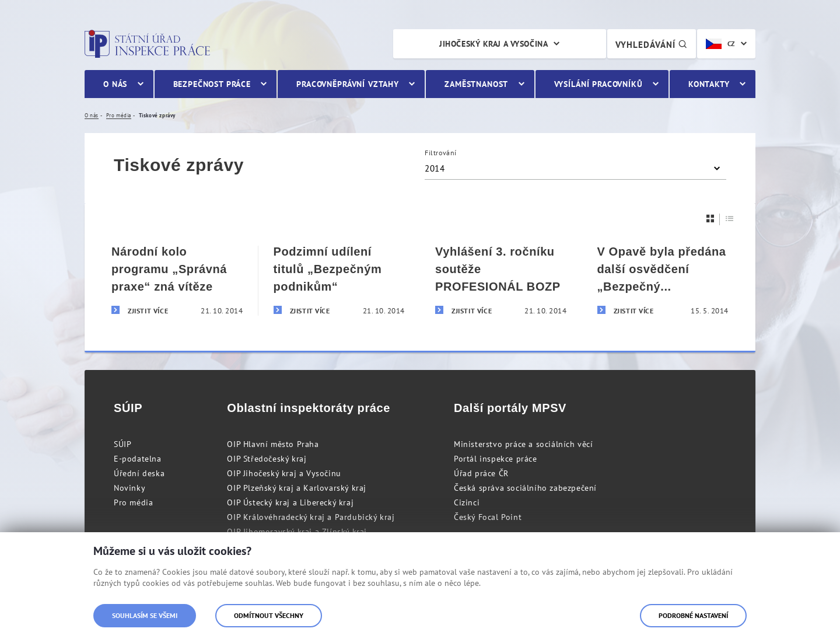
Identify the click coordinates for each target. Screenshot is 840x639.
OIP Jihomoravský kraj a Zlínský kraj (297, 532)
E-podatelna (138, 459)
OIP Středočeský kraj (267, 459)
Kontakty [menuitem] (709, 84)
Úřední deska (139, 473)
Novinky (129, 488)
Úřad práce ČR (481, 473)
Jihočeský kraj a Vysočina (494, 44)
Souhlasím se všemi (145, 615)
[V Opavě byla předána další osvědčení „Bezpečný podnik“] (663, 281)
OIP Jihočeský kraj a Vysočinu (284, 473)
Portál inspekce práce (496, 459)
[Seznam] (730, 219)
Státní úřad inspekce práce (147, 44)
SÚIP (123, 444)
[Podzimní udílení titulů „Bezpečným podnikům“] (339, 281)
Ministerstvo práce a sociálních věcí (524, 444)
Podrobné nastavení (693, 615)
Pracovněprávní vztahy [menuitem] (348, 84)
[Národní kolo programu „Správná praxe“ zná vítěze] (177, 281)
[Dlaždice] (710, 219)
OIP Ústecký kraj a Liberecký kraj (290, 502)
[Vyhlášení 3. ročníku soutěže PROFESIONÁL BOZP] (501, 281)
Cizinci (467, 502)
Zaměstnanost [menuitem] (476, 84)
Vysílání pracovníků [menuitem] (598, 84)
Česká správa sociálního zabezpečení (525, 488)
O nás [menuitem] (115, 84)
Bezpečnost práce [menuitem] (212, 84)
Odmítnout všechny (269, 615)
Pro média (133, 502)
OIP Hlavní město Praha (273, 444)
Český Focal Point (488, 517)
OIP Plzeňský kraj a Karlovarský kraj (297, 488)
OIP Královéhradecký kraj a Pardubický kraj (311, 517)
